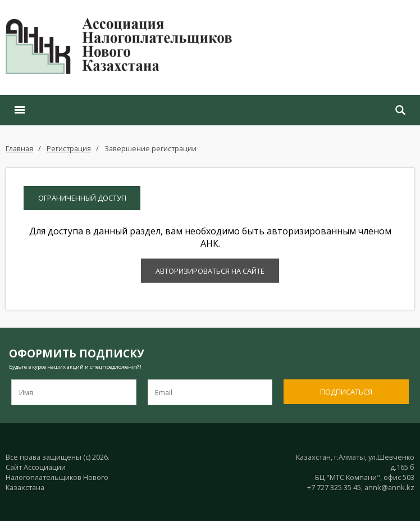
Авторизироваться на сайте (210, 271)
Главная (19, 148)
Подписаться (346, 392)
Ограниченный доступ (82, 198)
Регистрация (69, 148)
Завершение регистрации (150, 148)
